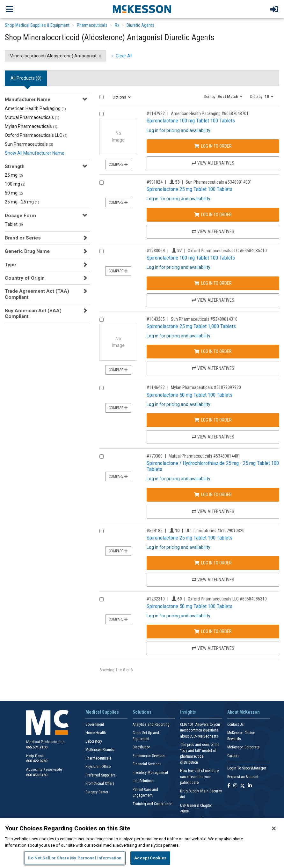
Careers (233, 756)
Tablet (14, 224)
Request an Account (243, 777)
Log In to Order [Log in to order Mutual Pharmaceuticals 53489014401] (213, 495)
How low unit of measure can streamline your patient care (199, 777)
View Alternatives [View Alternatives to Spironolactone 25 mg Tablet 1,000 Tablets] (213, 368)
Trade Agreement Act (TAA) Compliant (37, 294)
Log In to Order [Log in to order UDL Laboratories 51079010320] (213, 563)
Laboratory (94, 741)
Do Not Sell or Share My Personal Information (75, 858)
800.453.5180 (37, 775)
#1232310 (156, 599)
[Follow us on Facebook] (229, 786)
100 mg (15, 184)
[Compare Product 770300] (102, 456)
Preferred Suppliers (101, 775)
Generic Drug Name (27, 251)
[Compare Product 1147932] (102, 114)
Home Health (96, 733)
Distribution (142, 747)
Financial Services (147, 764)
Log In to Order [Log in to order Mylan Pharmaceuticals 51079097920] (213, 420)
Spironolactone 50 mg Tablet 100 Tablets (189, 395)
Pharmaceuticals (92, 25)
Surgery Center (97, 792)
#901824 (155, 182)
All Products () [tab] (26, 78)
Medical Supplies (102, 712)
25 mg (14, 175)
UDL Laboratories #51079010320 (215, 531)
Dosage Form (20, 216)
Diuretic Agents (140, 25)
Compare (118, 165)
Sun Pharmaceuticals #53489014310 (204, 319)
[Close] (274, 828)
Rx (117, 25)
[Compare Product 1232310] (102, 599)
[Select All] (102, 97)
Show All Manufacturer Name (35, 153)
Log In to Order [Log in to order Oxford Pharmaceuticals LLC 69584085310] (213, 631)
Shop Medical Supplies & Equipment (37, 25)
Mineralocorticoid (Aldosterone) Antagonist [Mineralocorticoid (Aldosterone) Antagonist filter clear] (53, 56)
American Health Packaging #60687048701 (210, 114)
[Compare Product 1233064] (102, 251)
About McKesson (244, 712)
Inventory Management (150, 773)
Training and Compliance (152, 804)
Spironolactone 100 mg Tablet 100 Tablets (191, 121)
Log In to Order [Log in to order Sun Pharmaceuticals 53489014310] (213, 351)
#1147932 (156, 114)
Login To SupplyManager (247, 768)
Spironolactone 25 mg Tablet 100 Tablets (189, 189)
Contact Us (236, 725)
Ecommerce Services (149, 756)
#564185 (155, 531)
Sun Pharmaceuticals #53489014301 (219, 182)
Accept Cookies (150, 858)
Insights (188, 712)
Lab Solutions (143, 781)
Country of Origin (25, 278)
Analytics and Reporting (151, 725)
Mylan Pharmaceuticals (31, 126)
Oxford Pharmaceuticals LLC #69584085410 (227, 251)
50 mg (14, 193)
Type (10, 265)
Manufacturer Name (28, 99)
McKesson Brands (100, 750)
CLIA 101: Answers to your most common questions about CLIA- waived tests (200, 730)
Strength (15, 166)
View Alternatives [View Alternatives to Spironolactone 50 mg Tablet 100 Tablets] (213, 437)
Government (95, 725)
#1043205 (156, 319)
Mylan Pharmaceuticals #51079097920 (206, 387)
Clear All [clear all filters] (124, 56)
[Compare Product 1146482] (102, 388)
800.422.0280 (37, 761)
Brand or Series (23, 238)
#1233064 (156, 251)
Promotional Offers (100, 783)
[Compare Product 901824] (102, 183)
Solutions (142, 712)
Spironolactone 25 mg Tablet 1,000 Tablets (191, 326)
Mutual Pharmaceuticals (32, 117)
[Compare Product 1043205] (102, 320)
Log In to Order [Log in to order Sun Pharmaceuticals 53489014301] (213, 215)
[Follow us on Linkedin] (250, 786)
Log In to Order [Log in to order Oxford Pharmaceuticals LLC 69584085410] (213, 283)
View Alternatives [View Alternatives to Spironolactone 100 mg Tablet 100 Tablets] (213, 163)
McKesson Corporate (243, 747)
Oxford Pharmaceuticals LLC (36, 135)
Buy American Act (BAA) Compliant (33, 313)
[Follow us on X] (243, 786)
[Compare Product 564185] (102, 531)
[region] (142, 843)
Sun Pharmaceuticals (29, 144)
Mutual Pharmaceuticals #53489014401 (204, 456)
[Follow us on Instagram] (235, 786)
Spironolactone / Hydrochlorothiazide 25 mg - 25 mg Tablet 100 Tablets (213, 466)
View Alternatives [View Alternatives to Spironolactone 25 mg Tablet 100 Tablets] (213, 232)
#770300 (155, 456)
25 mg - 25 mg (22, 202)
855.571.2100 (37, 747)
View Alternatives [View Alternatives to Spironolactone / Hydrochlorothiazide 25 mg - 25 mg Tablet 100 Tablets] (213, 511)
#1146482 (156, 387)
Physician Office (98, 767)
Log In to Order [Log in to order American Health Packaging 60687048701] (213, 146)
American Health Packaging (35, 108)
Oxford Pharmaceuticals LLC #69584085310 (227, 599)
